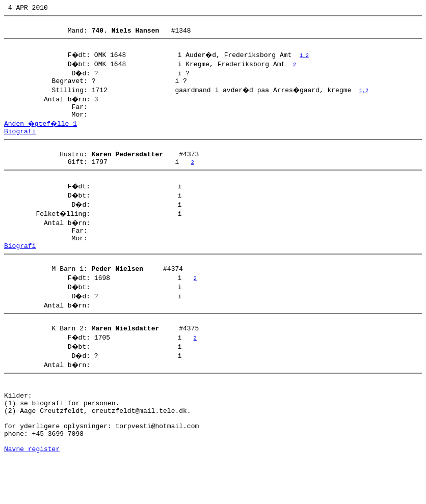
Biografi (20, 143)
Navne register (32, 493)
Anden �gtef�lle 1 (42, 134)
